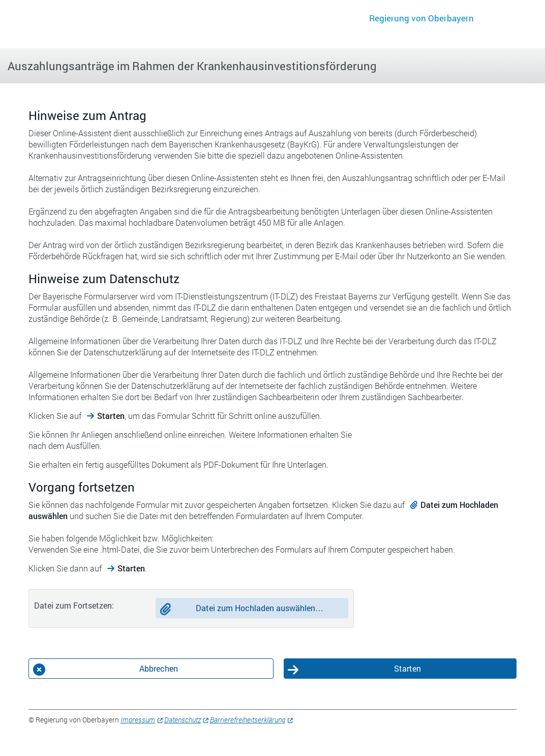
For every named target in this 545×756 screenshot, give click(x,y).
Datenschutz (183, 720)
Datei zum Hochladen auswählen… (260, 608)
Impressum (138, 720)
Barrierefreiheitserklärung (248, 720)
